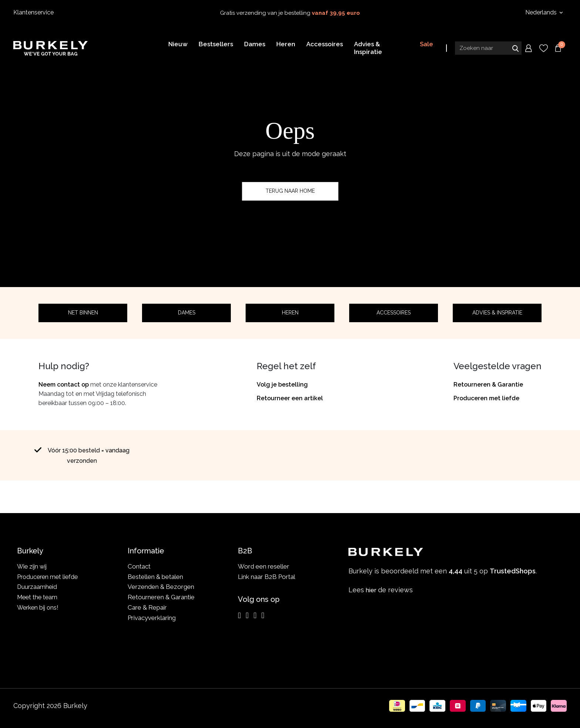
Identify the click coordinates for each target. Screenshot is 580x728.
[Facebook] (247, 616)
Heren (290, 313)
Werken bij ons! (39, 607)
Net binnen (83, 313)
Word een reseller (264, 566)
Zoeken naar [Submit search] (515, 49)
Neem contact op (64, 385)
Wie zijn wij (33, 566)
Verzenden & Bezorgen (161, 587)
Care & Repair (147, 607)
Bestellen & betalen (155, 577)
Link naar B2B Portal (267, 577)
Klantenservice (33, 12)
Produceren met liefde (486, 398)
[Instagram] (239, 616)
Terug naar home (290, 191)
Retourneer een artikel (290, 398)
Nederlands (542, 12)
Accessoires (394, 313)
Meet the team (38, 597)
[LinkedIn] (255, 616)
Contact (139, 566)
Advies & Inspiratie (497, 313)
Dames (187, 313)
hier (372, 590)
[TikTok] (263, 616)
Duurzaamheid (38, 587)
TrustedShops (360, 493)
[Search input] (488, 49)
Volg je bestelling (282, 385)
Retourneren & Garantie (488, 385)
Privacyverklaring (152, 618)
